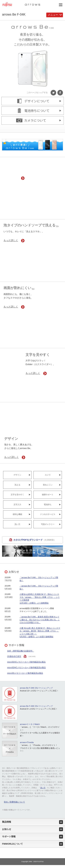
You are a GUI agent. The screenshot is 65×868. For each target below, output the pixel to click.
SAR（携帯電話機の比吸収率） (21, 651)
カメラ (48, 475)
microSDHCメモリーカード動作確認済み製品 (26, 667)
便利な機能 (17, 514)
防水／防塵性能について (14, 802)
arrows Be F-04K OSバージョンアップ (36, 688)
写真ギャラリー (48, 524)
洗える (17, 485)
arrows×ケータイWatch (30, 724)
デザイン (17, 475)
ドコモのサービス (48, 514)
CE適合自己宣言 (14, 656)
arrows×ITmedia (27, 742)
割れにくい (48, 485)
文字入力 (17, 505)
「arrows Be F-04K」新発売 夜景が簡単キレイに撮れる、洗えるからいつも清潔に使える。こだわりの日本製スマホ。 (40, 620)
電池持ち (48, 505)
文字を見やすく (17, 495)
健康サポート (48, 495)
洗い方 (17, 524)
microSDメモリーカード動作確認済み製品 (25, 673)
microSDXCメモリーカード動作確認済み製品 (26, 662)
